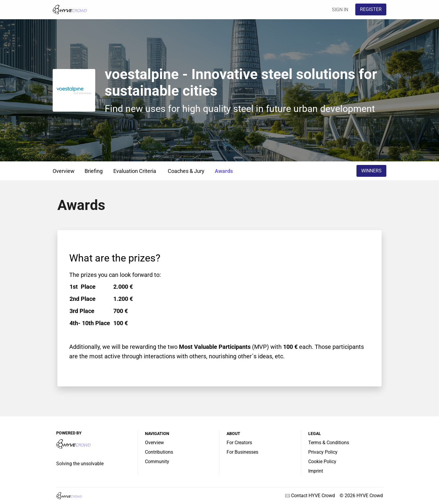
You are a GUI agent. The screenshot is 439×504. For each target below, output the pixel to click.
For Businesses (242, 452)
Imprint (316, 471)
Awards (224, 171)
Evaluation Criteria (135, 171)
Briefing (94, 171)
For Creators (239, 443)
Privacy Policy (323, 452)
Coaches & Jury (186, 171)
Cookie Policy (322, 462)
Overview (64, 171)
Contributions (159, 452)
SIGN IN (340, 10)
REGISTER (371, 9)
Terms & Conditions (329, 443)
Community (157, 462)
